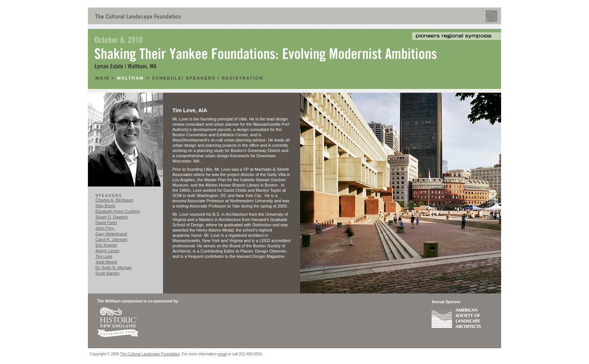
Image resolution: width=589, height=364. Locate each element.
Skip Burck (105, 206)
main (103, 78)
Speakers (201, 78)
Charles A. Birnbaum (114, 200)
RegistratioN (242, 78)
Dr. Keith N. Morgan (114, 268)
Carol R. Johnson (111, 239)
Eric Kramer (106, 245)
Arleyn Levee (107, 251)
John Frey (105, 228)
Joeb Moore (106, 262)
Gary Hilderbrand (111, 234)
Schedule (167, 78)
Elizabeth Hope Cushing (118, 211)
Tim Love (104, 256)
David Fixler (106, 223)
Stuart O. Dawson (112, 217)
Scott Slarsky (107, 273)
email (222, 354)
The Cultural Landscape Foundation (150, 354)
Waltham (130, 78)
